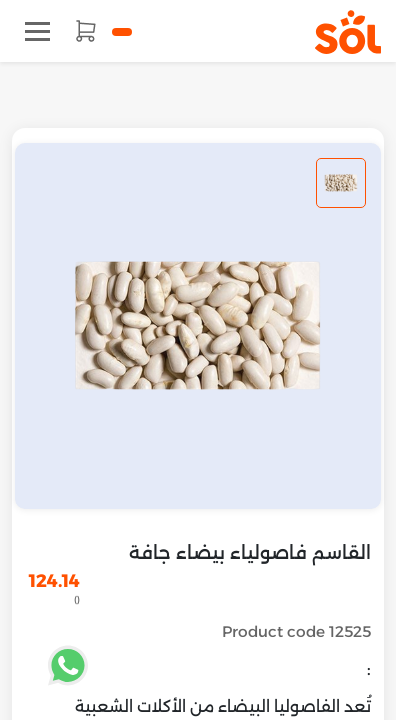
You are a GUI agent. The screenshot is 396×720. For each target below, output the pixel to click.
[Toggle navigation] (37, 31)
